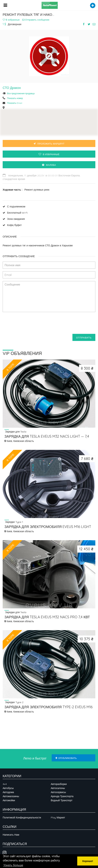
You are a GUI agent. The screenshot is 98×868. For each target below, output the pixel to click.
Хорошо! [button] (88, 861)
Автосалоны (58, 788)
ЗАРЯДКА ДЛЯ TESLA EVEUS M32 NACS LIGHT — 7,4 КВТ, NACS (47, 437)
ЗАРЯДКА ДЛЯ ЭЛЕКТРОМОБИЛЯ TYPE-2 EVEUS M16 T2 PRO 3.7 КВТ (49, 707)
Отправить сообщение (36, 20)
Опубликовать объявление (66, 759)
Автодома (8, 792)
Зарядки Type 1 (14, 522)
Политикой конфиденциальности (22, 818)
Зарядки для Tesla (15, 432)
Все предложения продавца (21, 93)
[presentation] (30, 324)
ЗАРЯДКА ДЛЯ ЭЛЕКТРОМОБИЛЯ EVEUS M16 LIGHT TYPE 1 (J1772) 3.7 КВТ (48, 527)
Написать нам (11, 835)
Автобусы (8, 788)
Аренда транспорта (62, 796)
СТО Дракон (12, 88)
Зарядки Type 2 (14, 702)
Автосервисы (58, 792)
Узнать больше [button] (13, 865)
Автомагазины (11, 796)
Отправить (84, 338)
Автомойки (9, 800)
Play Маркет (58, 818)
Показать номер (15, 98)
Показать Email (15, 103)
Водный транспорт (62, 800)
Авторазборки (59, 784)
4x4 (5, 784)
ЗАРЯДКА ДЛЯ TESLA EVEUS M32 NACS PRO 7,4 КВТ (47, 617)
